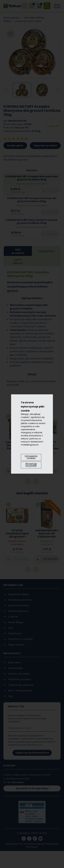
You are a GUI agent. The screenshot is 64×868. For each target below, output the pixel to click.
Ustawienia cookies (31, 457)
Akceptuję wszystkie (31, 465)
